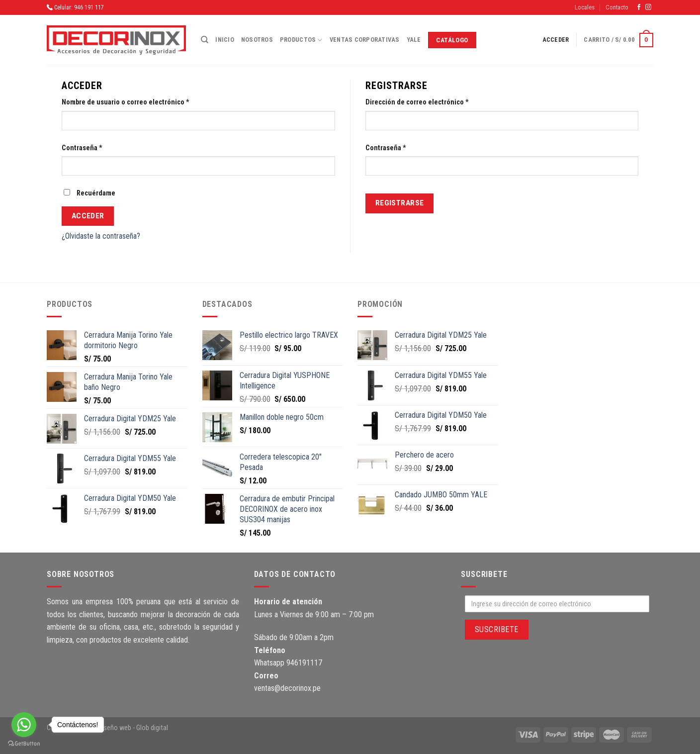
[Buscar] (205, 40)
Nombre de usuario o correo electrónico (126, 102)
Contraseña (82, 148)
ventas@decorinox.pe (287, 688)
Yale (414, 40)
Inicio (225, 40)
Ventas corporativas (365, 40)
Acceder (88, 216)
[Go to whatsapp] (24, 725)
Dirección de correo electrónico (417, 102)
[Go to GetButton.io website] (24, 744)
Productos (301, 40)
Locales (585, 7)
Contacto (617, 7)
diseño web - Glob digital (133, 728)
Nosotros (257, 40)
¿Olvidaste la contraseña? (101, 236)
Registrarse (400, 203)
